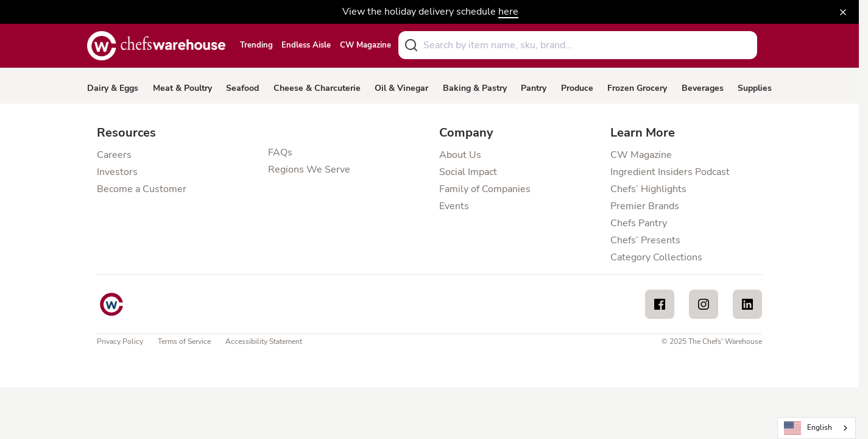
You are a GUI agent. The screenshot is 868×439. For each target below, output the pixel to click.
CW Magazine (365, 46)
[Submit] (411, 45)
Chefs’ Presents (645, 240)
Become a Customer (142, 189)
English (808, 428)
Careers (114, 155)
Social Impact (468, 172)
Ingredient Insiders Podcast (670, 172)
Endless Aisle (306, 46)
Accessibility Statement (264, 341)
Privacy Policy (120, 341)
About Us (460, 155)
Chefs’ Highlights (648, 189)
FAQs (280, 152)
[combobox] (578, 45)
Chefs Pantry (639, 223)
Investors (117, 172)
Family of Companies (485, 189)
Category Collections (656, 257)
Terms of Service (184, 341)
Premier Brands (645, 206)
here (508, 12)
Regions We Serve (309, 170)
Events (454, 206)
